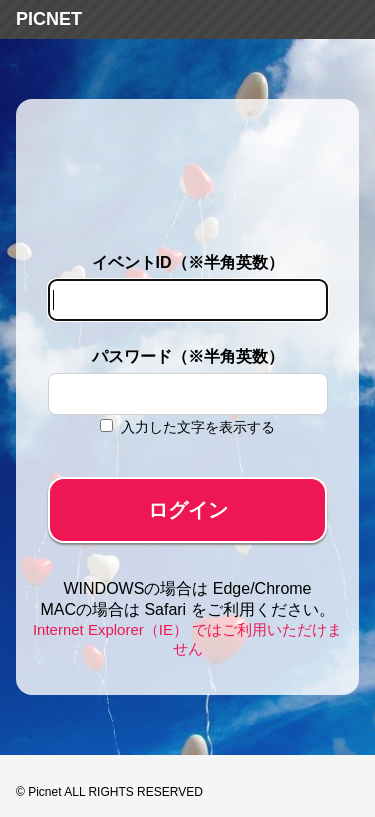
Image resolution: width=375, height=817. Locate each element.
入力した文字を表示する (198, 427)
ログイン (188, 510)
